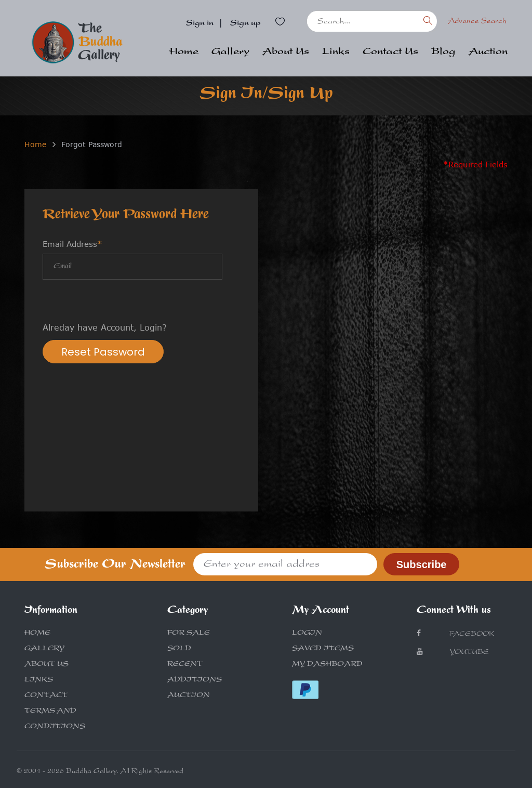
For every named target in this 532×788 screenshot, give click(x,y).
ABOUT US (46, 665)
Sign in (200, 24)
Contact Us (390, 52)
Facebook (455, 634)
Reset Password (103, 352)
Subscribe (422, 564)
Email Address (72, 244)
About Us (286, 52)
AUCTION (189, 696)
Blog (443, 52)
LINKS (39, 680)
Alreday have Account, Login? (105, 327)
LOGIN (307, 634)
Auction (488, 52)
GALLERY (44, 649)
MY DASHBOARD (327, 665)
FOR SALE (189, 634)
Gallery (230, 52)
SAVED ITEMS (323, 649)
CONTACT (46, 696)
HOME (37, 634)
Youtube (453, 652)
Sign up (245, 24)
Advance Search (477, 22)
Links (336, 52)
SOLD (179, 649)
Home (184, 52)
